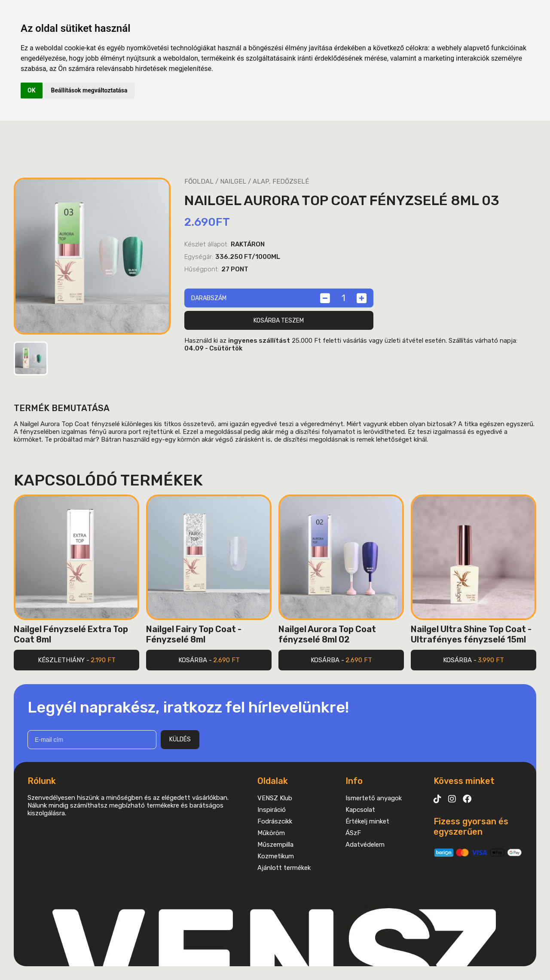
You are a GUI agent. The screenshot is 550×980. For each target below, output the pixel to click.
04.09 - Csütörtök (213, 348)
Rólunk (42, 781)
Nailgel (233, 181)
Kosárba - (209, 660)
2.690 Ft (226, 660)
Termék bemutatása (62, 408)
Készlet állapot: (206, 244)
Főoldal (199, 181)
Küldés (180, 739)
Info (354, 781)
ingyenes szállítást (259, 341)
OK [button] (32, 90)
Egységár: (199, 257)
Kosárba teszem (279, 321)
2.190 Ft (103, 660)
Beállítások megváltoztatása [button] (89, 90)
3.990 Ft (491, 660)
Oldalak (273, 781)
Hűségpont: (202, 269)
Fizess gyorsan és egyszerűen (471, 826)
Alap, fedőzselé (281, 181)
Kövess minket (464, 781)
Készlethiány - (77, 660)
